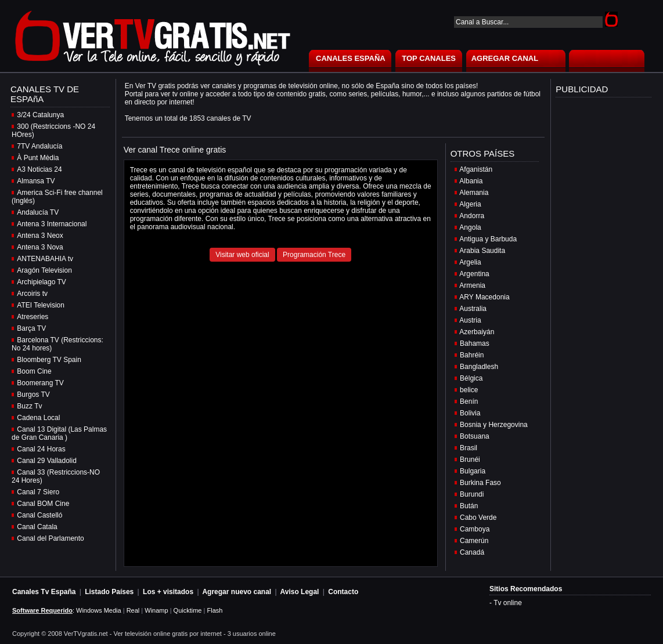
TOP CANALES (429, 58)
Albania (471, 181)
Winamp (156, 610)
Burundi (472, 494)
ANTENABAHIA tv (45, 259)
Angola (470, 227)
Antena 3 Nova (40, 247)
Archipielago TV (42, 282)
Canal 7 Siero (38, 492)
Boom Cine (34, 371)
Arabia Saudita (482, 251)
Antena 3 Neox (40, 236)
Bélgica (471, 378)
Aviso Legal (300, 592)
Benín (469, 401)
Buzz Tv (29, 406)
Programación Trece (314, 255)
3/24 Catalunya (40, 115)
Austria (470, 320)
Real (133, 610)
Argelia (470, 262)
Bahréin (472, 355)
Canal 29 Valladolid (47, 461)
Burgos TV (33, 395)
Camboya (475, 529)
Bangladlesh (479, 367)
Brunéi (470, 460)
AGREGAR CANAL (505, 58)
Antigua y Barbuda (488, 239)
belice (469, 390)
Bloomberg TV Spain (49, 360)
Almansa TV (36, 181)
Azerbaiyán (477, 332)
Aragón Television (44, 270)
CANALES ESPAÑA (351, 58)
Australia (473, 309)
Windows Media (99, 610)
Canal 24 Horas (41, 449)
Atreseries (33, 317)
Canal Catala (37, 527)
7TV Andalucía (39, 146)
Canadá (472, 552)
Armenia (472, 285)
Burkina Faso (480, 483)
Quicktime (188, 610)
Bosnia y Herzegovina (494, 425)
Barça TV (31, 328)
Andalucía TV (38, 212)
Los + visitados (168, 592)
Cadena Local (38, 418)
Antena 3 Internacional (52, 224)
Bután (469, 506)
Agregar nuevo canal (237, 592)
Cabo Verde (478, 518)
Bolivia (470, 413)
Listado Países (109, 592)
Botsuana (475, 436)
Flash (215, 610)
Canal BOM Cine (43, 504)
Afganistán (476, 169)
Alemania (474, 193)
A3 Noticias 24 (39, 169)
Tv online (508, 603)
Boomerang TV (40, 383)
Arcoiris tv (32, 294)
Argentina (474, 274)
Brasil (469, 448)
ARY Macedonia (484, 297)
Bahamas (475, 343)
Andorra (472, 216)
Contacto (343, 592)
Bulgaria (473, 471)
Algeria (470, 204)
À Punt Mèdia (38, 158)
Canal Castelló (39, 515)
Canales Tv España (44, 592)
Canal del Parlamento (50, 538)
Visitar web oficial (242, 255)
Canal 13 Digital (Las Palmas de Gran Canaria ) (59, 433)
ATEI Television (41, 305)
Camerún (474, 541)
